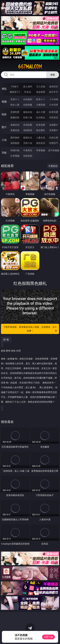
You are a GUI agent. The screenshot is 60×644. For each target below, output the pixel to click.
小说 (4, 140)
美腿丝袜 (15, 130)
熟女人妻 (15, 105)
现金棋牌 (41, 92)
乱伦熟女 (41, 117)
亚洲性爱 (15, 112)
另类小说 (28, 143)
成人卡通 (41, 112)
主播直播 (41, 105)
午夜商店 (28, 150)
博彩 (4, 89)
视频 (4, 102)
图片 (4, 127)
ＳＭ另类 (54, 105)
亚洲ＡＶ (15, 99)
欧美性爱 (54, 112)
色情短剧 (28, 156)
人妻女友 (41, 138)
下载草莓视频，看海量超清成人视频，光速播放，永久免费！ (30, 329)
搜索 (53, 75)
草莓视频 (41, 150)
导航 (4, 153)
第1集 (6, 339)
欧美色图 (41, 125)
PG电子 (15, 86)
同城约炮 (15, 150)
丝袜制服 (28, 105)
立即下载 (48, 637)
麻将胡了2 (15, 92)
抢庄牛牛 (54, 92)
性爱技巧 (54, 143)
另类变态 (54, 117)
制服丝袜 (15, 117)
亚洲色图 (28, 125)
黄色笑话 (41, 143)
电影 (4, 114)
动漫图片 (54, 125)
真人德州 (28, 86)
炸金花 (28, 92)
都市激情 (15, 138)
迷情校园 (15, 143)
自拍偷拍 (28, 99)
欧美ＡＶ (41, 99)
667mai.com (30, 67)
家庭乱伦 (28, 138)
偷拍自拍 (28, 112)
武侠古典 (54, 138)
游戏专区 (54, 86)
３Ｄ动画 (54, 99)
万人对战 (41, 86)
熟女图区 (41, 130)
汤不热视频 (54, 150)
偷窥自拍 (15, 125)
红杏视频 (15, 156)
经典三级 (28, 117)
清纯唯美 (28, 130)
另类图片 (54, 130)
